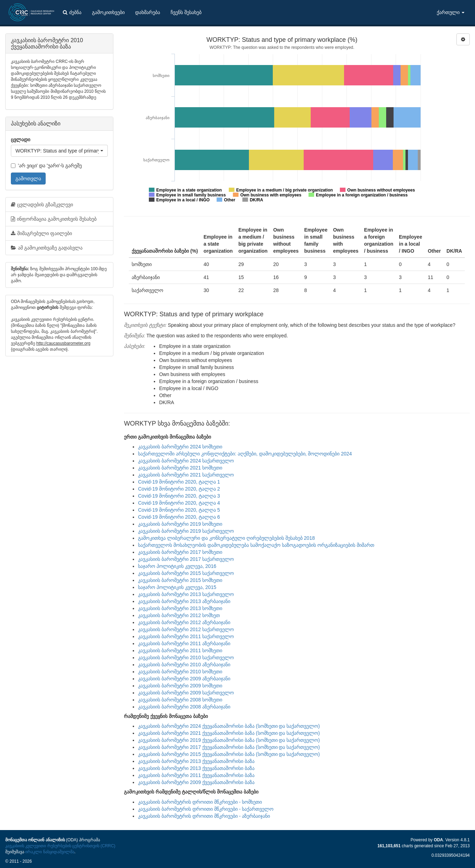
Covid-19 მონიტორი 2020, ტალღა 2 (179, 489)
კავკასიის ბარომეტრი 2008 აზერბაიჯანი (184, 707)
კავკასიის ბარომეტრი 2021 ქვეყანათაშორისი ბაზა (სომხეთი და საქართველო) (229, 733)
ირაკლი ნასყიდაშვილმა (50, 852)
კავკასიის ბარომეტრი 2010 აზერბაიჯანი (184, 665)
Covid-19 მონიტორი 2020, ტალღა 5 (179, 510)
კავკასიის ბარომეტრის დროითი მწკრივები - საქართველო (206, 809)
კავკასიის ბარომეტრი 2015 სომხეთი (180, 580)
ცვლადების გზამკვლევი (42, 205)
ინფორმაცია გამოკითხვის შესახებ (54, 219)
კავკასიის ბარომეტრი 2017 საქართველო (186, 559)
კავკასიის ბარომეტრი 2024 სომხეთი (180, 447)
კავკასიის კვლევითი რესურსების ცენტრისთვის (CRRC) (60, 846)
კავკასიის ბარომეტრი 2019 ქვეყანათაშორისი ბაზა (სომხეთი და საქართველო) (229, 740)
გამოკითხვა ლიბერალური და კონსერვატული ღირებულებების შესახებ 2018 (226, 538)
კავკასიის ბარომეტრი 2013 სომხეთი (180, 608)
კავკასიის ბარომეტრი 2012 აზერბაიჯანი (184, 622)
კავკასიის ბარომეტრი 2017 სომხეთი (180, 552)
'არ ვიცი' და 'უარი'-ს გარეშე (46, 166)
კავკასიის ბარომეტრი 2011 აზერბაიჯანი (184, 643)
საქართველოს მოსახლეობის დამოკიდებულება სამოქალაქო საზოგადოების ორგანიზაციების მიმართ (256, 545)
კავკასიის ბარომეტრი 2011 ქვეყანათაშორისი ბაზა (196, 775)
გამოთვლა (28, 179)
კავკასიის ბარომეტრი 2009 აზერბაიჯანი (184, 679)
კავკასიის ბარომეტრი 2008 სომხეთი (180, 700)
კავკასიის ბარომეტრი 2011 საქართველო (186, 636)
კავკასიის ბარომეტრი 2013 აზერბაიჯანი (184, 601)
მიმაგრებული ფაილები (41, 233)
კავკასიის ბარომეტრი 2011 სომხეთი (180, 650)
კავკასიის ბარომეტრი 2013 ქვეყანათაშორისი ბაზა (196, 761)
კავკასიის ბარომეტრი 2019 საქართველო (186, 531)
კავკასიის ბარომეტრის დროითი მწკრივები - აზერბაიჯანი (204, 816)
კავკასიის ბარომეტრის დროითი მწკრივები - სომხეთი (200, 802)
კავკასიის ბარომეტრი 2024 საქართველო (186, 461)
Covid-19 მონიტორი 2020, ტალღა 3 (179, 496)
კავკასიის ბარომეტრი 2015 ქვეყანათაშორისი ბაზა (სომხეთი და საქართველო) (229, 754)
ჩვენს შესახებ (186, 12)
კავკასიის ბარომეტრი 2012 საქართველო (186, 629)
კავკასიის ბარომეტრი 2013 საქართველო (186, 594)
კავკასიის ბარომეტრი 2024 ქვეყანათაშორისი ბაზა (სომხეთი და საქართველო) (229, 726)
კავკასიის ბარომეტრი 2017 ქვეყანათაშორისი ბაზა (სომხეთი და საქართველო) (229, 747)
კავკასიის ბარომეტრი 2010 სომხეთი (180, 672)
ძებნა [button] (72, 12)
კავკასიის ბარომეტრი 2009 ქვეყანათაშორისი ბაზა (196, 782)
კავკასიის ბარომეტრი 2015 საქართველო (186, 573)
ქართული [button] (451, 12)
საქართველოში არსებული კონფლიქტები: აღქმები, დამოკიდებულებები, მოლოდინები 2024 (245, 454)
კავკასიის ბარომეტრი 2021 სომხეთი (180, 468)
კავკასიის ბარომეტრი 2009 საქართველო (186, 693)
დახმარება (148, 12)
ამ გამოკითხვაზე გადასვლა (47, 248)
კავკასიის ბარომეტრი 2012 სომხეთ (179, 615)
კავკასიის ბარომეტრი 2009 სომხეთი (180, 686)
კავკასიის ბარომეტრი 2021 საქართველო (186, 475)
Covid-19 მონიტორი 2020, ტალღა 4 (179, 503)
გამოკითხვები (108, 12)
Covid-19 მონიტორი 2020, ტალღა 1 (179, 482)
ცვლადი (21, 140)
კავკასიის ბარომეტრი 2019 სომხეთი (180, 524)
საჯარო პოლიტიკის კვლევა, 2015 (177, 587)
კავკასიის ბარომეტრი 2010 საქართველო (186, 658)
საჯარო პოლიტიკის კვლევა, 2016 (177, 566)
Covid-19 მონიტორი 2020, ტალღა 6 (179, 517)
